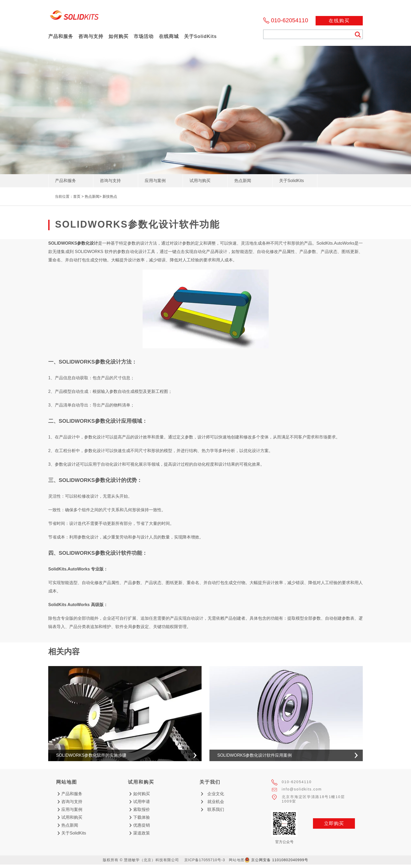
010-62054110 (290, 20)
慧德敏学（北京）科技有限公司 (74, 17)
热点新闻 (92, 196)
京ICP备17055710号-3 (205, 860)
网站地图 (237, 860)
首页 (77, 196)
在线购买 (339, 21)
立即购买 (334, 823)
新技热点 (110, 196)
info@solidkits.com (302, 789)
